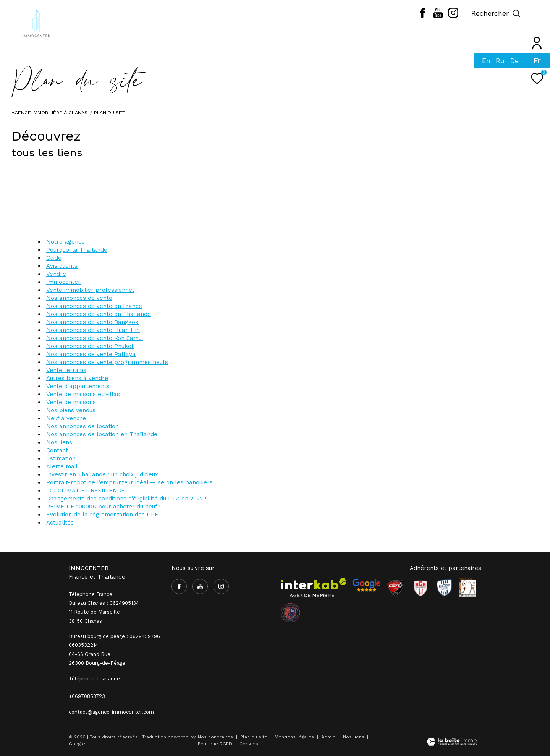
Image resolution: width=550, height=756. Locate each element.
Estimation (61, 458)
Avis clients (62, 266)
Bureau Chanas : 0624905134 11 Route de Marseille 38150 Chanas (104, 612)
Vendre (56, 274)
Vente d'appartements (78, 386)
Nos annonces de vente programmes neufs (107, 362)
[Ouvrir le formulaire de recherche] (496, 13)
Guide (54, 258)
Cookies (249, 744)
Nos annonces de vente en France (94, 306)
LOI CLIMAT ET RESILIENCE (86, 491)
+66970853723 (87, 696)
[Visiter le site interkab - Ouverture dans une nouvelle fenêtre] (314, 588)
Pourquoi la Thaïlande (77, 250)
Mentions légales (295, 737)
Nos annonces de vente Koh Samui (95, 338)
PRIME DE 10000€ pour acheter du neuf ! (103, 507)
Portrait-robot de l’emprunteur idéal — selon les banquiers (129, 482)
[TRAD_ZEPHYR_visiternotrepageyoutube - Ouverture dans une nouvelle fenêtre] (438, 16)
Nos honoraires (215, 737)
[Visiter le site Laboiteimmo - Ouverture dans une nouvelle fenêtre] (452, 742)
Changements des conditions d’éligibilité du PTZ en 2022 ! (126, 499)
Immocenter (63, 282)
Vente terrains (66, 370)
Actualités (60, 523)
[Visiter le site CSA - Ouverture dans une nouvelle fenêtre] (396, 588)
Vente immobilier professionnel (90, 290)
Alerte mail (62, 466)
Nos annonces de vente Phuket (90, 346)
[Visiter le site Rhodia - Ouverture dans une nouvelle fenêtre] (444, 588)
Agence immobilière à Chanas (49, 113)
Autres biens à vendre (77, 378)
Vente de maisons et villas (83, 394)
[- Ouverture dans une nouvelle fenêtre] (366, 585)
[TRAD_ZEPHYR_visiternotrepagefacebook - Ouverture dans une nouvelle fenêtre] (423, 16)
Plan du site (255, 737)
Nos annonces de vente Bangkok (92, 322)
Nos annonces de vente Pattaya (91, 354)
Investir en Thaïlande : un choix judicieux (102, 474)
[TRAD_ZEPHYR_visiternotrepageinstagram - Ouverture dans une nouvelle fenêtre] (453, 16)
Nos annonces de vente (79, 298)
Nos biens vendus (71, 410)
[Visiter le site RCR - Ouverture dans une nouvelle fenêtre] (421, 588)
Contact (57, 450)
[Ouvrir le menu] (538, 13)
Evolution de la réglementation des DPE (102, 515)
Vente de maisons (71, 402)
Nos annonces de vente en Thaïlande (99, 314)
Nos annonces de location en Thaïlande (102, 434)
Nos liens (59, 442)
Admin (329, 737)
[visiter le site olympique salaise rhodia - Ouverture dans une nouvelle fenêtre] (290, 613)
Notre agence (66, 242)
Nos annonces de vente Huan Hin (93, 330)
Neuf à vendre (66, 418)
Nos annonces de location (82, 426)
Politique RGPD (215, 744)
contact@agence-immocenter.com (111, 712)
